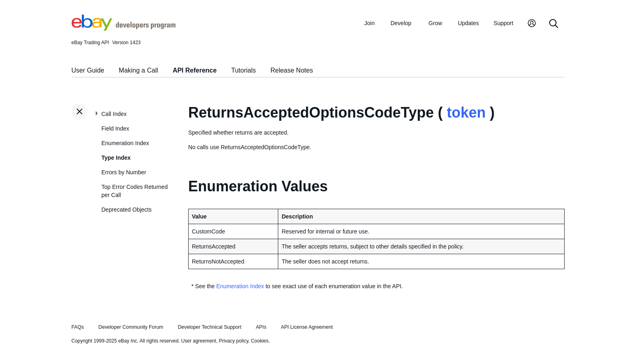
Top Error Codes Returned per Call (134, 191)
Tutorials (244, 70)
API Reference (195, 70)
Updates (468, 23)
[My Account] (532, 24)
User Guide (88, 70)
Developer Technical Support (209, 327)
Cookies (260, 341)
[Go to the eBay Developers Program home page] (124, 29)
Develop (401, 23)
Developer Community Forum (131, 327)
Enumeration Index (125, 143)
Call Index (114, 114)
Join (370, 23)
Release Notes (292, 70)
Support (504, 23)
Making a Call (139, 70)
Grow (435, 23)
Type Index (116, 158)
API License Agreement (307, 327)
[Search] (554, 24)
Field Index (115, 128)
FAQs (78, 327)
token (466, 112)
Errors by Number (124, 172)
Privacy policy (234, 341)
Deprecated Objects (127, 210)
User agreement (199, 341)
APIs (261, 327)
